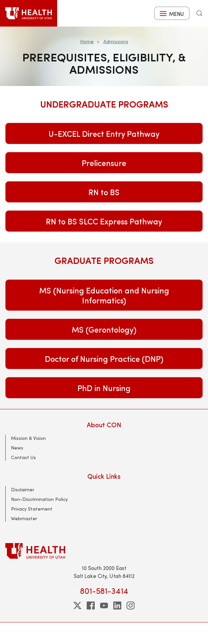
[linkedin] (117, 605)
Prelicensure (104, 163)
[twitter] (77, 605)
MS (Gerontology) (104, 329)
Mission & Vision (28, 438)
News (17, 448)
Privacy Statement (32, 509)
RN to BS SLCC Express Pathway (104, 221)
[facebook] (91, 605)
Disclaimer (23, 489)
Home (87, 41)
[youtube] (104, 605)
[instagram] (131, 605)
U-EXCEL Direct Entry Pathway (104, 133)
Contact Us (23, 457)
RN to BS (104, 192)
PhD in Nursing (104, 388)
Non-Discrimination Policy (39, 499)
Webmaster (24, 518)
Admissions (116, 41)
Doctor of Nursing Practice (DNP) (104, 359)
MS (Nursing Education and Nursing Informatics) (104, 295)
